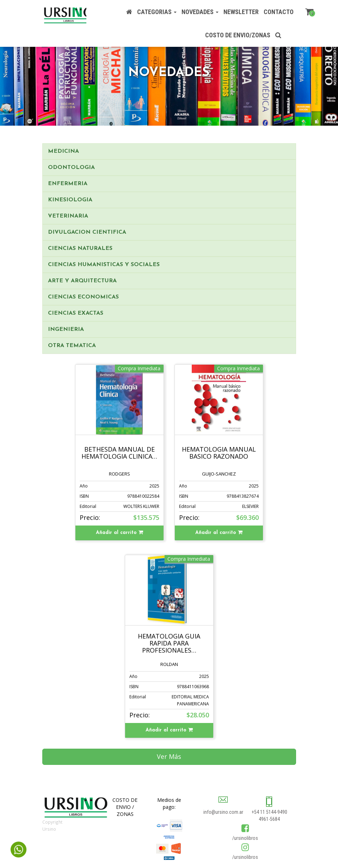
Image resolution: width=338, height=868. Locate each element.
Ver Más (169, 756)
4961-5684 (269, 819)
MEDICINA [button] (63, 151)
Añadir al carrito (119, 533)
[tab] (169, 151)
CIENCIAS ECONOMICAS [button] (83, 297)
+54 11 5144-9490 (269, 812)
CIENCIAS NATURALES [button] (80, 249)
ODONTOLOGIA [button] (71, 168)
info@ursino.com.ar (223, 812)
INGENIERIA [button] (66, 329)
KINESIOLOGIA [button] (70, 200)
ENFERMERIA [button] (68, 184)
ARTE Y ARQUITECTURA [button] (82, 281)
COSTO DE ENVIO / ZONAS (125, 807)
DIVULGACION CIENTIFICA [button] (87, 232)
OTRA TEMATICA (72, 346)
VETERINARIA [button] (68, 216)
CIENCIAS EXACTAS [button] (76, 313)
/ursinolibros (245, 838)
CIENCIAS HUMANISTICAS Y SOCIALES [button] (104, 265)
